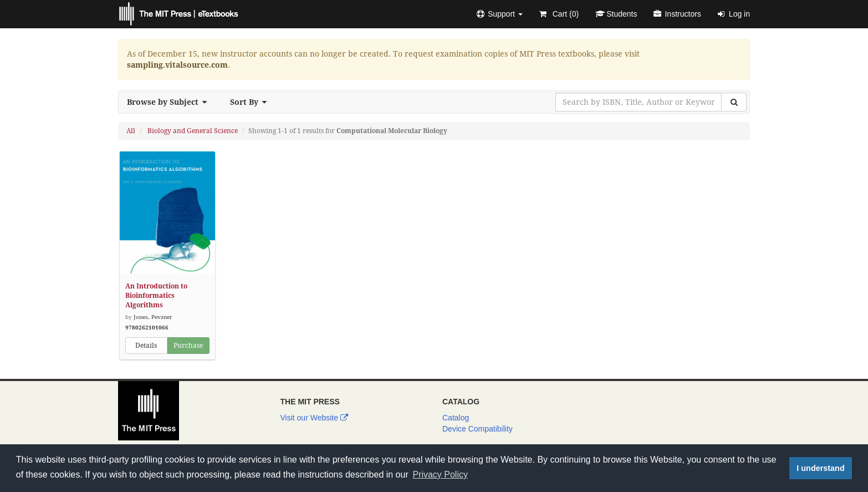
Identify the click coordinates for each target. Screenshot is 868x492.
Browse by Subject (170, 102)
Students (616, 14)
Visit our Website (314, 418)
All (131, 131)
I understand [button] (820, 468)
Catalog (456, 418)
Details (146, 346)
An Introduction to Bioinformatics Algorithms (156, 296)
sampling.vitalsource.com (177, 65)
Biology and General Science (193, 131)
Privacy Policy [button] (440, 475)
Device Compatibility (478, 429)
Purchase (188, 346)
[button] (500, 14)
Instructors (677, 14)
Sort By (252, 102)
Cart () (559, 14)
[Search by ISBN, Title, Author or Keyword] (639, 102)
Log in (734, 14)
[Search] (734, 102)
